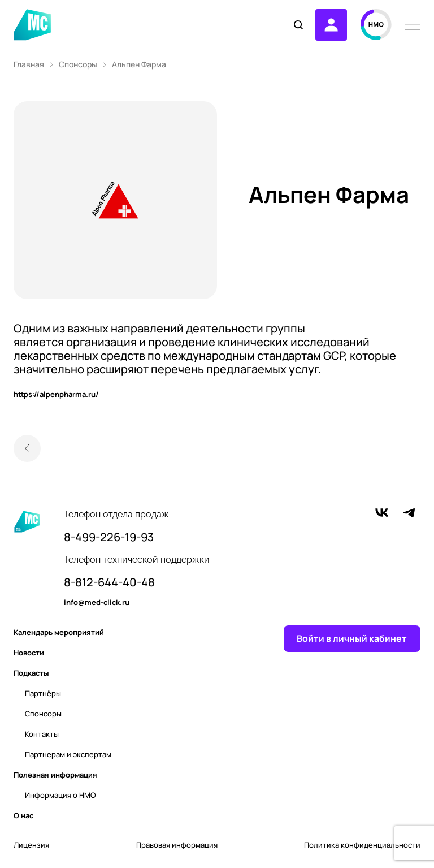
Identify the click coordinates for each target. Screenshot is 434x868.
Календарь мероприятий (59, 632)
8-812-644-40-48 (109, 582)
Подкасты (31, 673)
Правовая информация (177, 845)
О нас (23, 815)
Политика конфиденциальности (362, 845)
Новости (29, 653)
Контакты (42, 734)
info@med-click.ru (97, 603)
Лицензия (31, 845)
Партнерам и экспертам (68, 754)
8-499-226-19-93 (109, 537)
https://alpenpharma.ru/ (56, 394)
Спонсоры (78, 64)
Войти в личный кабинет (352, 639)
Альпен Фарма (139, 64)
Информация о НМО (60, 795)
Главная (29, 64)
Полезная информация (55, 775)
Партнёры (43, 693)
